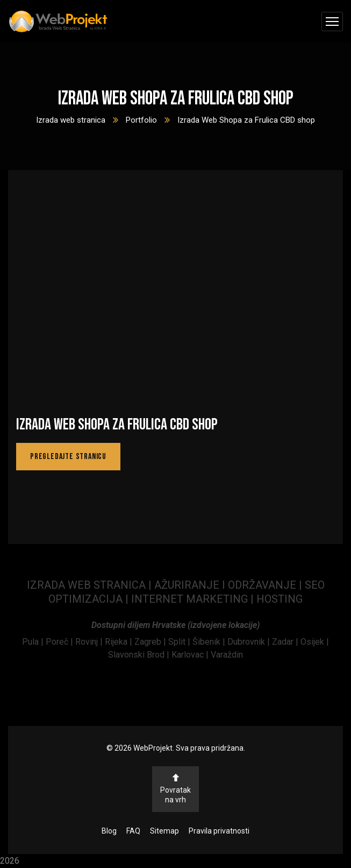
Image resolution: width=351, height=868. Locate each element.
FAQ (133, 831)
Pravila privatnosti (219, 831)
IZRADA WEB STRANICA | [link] (91, 585)
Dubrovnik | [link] (250, 642)
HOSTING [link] (280, 599)
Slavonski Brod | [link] (139, 655)
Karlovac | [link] (189, 655)
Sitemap (164, 831)
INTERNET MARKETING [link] (189, 599)
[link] (34, 642)
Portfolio (141, 120)
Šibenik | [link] (210, 642)
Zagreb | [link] (151, 642)
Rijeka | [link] (120, 642)
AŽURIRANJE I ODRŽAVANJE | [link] (230, 585)
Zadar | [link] (286, 642)
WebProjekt (153, 748)
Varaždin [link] (227, 655)
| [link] (252, 599)
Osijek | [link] (315, 642)
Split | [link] (180, 642)
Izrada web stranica (71, 120)
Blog (109, 831)
